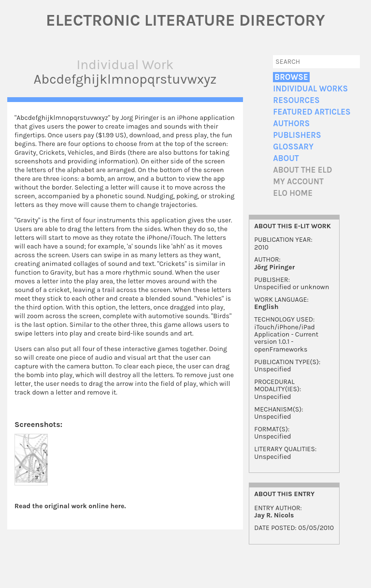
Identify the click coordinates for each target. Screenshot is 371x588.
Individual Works (310, 89)
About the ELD (302, 170)
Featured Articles (312, 112)
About (286, 158)
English (266, 307)
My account (298, 182)
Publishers (297, 135)
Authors (291, 124)
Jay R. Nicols (274, 515)
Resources (296, 100)
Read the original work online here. (70, 506)
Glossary (293, 147)
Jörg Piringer (274, 267)
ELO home (293, 193)
